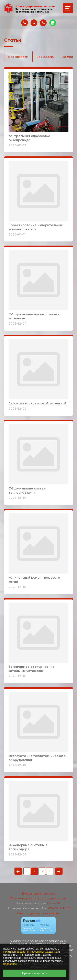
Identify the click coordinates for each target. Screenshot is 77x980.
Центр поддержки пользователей (38, 913)
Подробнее (10, 964)
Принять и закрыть (35, 973)
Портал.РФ (54, 903)
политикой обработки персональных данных (30, 952)
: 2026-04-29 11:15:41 (58, 908)
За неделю (45, 57)
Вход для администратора (39, 894)
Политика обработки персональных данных (38, 899)
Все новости (18, 57)
